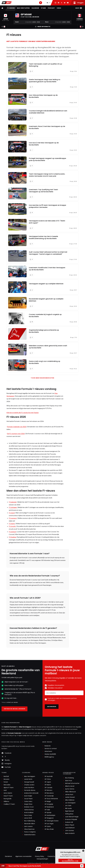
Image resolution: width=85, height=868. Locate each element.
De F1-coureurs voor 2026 (16, 434)
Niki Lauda (68, 808)
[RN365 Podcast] (41, 3)
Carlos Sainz (28, 801)
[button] (5, 17)
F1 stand (12, 513)
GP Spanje (48, 813)
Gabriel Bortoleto (30, 835)
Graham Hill (69, 822)
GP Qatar (48, 826)
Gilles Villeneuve (70, 792)
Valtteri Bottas (29, 810)
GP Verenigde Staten (52, 821)
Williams (6, 801)
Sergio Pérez (28, 804)
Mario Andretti (70, 833)
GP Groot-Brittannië (51, 799)
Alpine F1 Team (9, 788)
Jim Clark (68, 806)
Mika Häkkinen (70, 800)
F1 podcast (12, 532)
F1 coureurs (13, 518)
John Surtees (70, 831)
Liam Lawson (28, 826)
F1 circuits (12, 526)
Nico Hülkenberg (30, 821)
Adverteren (48, 751)
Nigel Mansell (69, 811)
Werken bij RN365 (50, 754)
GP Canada (48, 788)
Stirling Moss (69, 814)
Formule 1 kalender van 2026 (17, 427)
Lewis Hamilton (29, 788)
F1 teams (12, 524)
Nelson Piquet (70, 825)
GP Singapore (49, 818)
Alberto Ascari (70, 786)
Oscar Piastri (28, 799)
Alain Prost (69, 781)
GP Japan (48, 782)
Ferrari (6, 782)
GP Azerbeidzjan (50, 815)
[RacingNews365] (42, 849)
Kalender (35, 8)
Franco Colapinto (30, 832)
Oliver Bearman (29, 829)
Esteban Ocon (29, 807)
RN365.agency (49, 757)
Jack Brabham (70, 828)
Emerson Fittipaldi (71, 819)
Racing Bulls (8, 799)
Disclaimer (8, 856)
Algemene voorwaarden (24, 856)
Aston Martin (8, 793)
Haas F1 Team (8, 796)
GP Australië (49, 776)
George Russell (29, 782)
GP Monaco (48, 790)
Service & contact (51, 749)
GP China (48, 779)
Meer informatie (43, 27)
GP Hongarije (49, 804)
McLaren (6, 779)
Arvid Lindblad (29, 813)
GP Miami (48, 785)
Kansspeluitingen (42, 859)
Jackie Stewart (70, 797)
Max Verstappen (23, 8)
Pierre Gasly (28, 815)
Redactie (48, 746)
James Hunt (69, 795)
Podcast (51, 8)
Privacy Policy (40, 856)
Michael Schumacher (72, 783)
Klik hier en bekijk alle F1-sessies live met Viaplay (23, 413)
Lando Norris (28, 779)
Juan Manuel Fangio (72, 817)
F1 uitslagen (13, 507)
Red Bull (6, 776)
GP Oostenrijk (49, 796)
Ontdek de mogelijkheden (14, 709)
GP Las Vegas (49, 824)
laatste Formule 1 (11, 727)
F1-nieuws (11, 8)
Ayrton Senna (70, 789)
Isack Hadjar (28, 796)
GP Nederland (49, 807)
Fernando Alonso (30, 790)
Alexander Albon (30, 824)
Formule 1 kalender (15, 733)
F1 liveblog (12, 537)
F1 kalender (13, 502)
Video (59, 8)
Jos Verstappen (70, 803)
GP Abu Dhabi (49, 829)
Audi (5, 790)
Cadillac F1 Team (9, 804)
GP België (48, 801)
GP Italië (47, 810)
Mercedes (7, 785)
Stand (43, 8)
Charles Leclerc (29, 785)
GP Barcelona (49, 793)
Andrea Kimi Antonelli (31, 793)
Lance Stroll (28, 818)
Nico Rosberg (69, 778)
